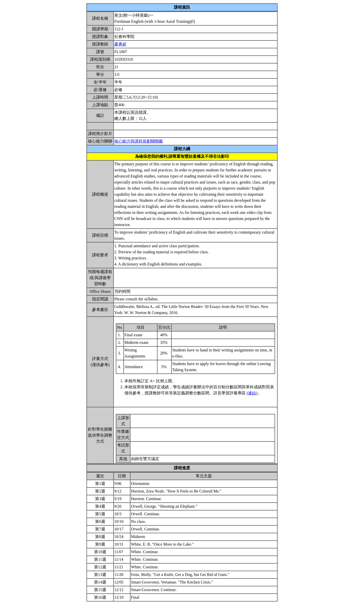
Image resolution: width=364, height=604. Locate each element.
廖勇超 (120, 44)
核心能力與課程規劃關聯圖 (139, 141)
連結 (252, 393)
